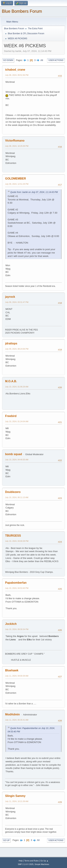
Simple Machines (42, 864)
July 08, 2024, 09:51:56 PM (17, 75)
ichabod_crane (15, 70)
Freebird (11, 416)
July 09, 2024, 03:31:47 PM (17, 302)
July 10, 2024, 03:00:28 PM (17, 541)
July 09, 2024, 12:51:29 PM (17, 184)
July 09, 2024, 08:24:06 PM (17, 349)
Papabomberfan (16, 583)
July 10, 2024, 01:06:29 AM (17, 387)
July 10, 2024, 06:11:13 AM (17, 497)
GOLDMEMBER (16, 179)
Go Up (6, 840)
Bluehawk (12, 670)
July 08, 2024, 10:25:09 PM (17, 146)
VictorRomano (15, 141)
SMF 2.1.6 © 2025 (26, 864)
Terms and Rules (31, 861)
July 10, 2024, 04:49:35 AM (17, 460)
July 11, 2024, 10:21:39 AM (17, 801)
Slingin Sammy (15, 796)
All (42, 60)
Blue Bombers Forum (22, 11)
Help (21, 861)
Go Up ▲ (44, 861)
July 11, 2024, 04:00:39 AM (17, 676)
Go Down (8, 60)
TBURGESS (13, 536)
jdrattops (11, 343)
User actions (56, 60)
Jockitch (11, 624)
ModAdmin (12, 714)
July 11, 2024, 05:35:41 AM (17, 720)
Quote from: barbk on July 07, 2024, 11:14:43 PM (34, 192)
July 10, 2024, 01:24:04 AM (17, 421)
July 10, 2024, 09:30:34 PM (17, 629)
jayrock (10, 297)
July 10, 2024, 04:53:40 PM (17, 588)
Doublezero (13, 492)
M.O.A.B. (11, 381)
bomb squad (14, 454)
